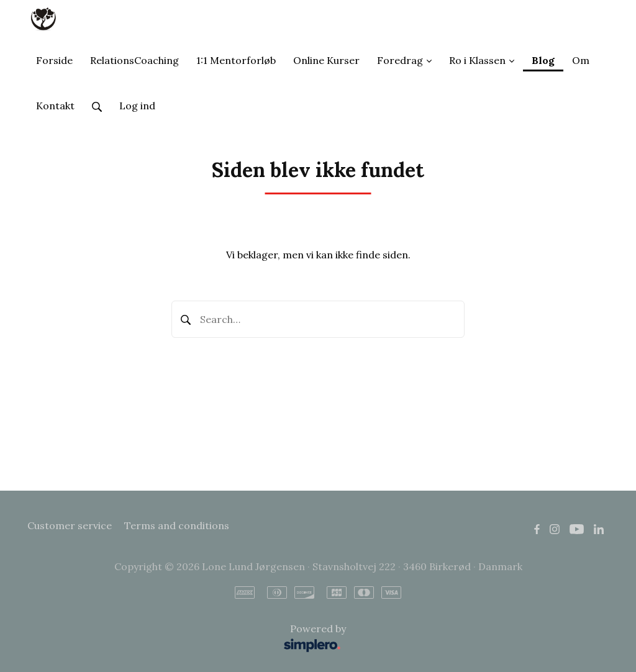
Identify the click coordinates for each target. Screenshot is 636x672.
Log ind (137, 106)
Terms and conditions (177, 525)
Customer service (70, 525)
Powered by (190, 639)
